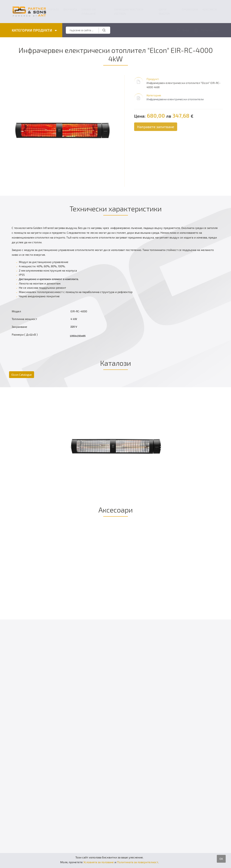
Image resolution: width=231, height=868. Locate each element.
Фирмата (70, 9)
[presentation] (71, 447)
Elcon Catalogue (22, 375)
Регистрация (210, 30)
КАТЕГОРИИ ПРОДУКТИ (34, 30)
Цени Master (164, 11)
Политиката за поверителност (137, 862)
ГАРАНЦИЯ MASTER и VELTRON (129, 11)
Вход (186, 30)
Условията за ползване (99, 862)
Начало (54, 9)
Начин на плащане (89, 11)
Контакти (210, 9)
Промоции (190, 9)
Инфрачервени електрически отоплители (178, 99)
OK (221, 859)
